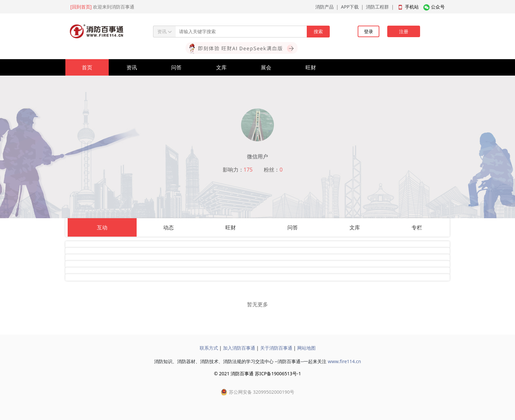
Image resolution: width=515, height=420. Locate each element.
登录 (369, 31)
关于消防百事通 (276, 348)
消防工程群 (377, 7)
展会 (266, 67)
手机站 (412, 7)
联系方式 (209, 348)
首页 (87, 67)
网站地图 (306, 348)
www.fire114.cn (344, 361)
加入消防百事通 (239, 348)
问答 (176, 67)
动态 (168, 227)
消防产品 (325, 7)
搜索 (318, 31)
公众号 (438, 7)
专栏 (417, 227)
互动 (102, 227)
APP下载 (350, 7)
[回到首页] (81, 7)
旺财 (311, 67)
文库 (221, 67)
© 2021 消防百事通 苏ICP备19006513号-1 (257, 373)
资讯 (132, 67)
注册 (404, 31)
